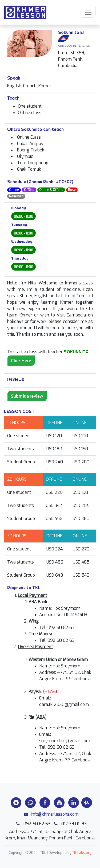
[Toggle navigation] (88, 12)
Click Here (21, 361)
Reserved (16, 196)
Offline (29, 190)
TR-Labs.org (82, 853)
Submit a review (27, 396)
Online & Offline (51, 190)
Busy (72, 190)
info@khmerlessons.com (50, 814)
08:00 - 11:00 (23, 217)
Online (14, 190)
